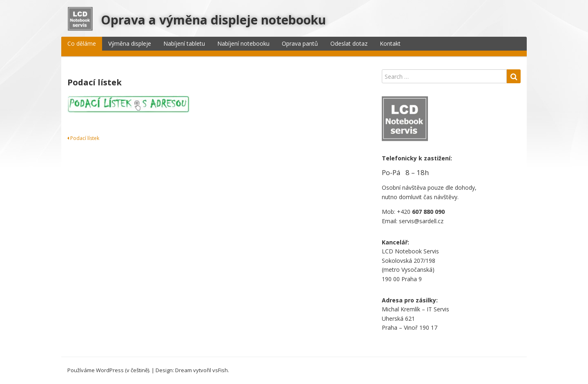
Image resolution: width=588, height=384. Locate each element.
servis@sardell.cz (421, 221)
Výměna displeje (130, 43)
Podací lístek (83, 138)
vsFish (220, 370)
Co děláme (82, 43)
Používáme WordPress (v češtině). (109, 370)
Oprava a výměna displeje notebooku (213, 20)
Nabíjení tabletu (184, 43)
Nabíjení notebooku (243, 43)
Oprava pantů (300, 43)
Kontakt (390, 43)
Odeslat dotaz (349, 43)
